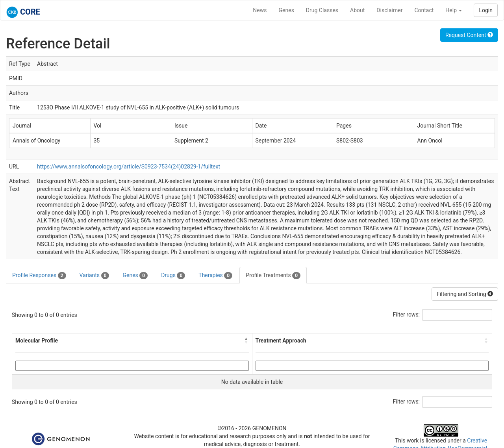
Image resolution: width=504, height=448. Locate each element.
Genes (286, 10)
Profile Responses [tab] (39, 276)
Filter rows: (407, 315)
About (357, 10)
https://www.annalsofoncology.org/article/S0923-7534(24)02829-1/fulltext (129, 167)
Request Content (469, 35)
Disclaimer (389, 10)
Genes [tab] (135, 276)
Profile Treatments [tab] (273, 276)
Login (486, 10)
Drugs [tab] (173, 276)
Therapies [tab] (215, 276)
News (260, 10)
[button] (246, 341)
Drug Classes (322, 10)
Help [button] (454, 10)
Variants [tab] (94, 276)
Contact (424, 10)
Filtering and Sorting (465, 294)
